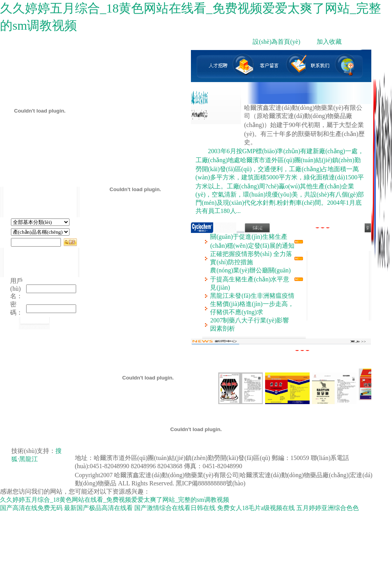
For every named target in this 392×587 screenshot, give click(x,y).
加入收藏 (329, 42)
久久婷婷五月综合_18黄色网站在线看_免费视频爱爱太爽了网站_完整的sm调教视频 (115, 500)
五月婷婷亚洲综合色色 (328, 508)
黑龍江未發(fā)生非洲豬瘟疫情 (252, 296)
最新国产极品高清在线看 (98, 508)
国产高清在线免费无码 (31, 508)
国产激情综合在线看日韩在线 (175, 508)
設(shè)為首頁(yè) (276, 42)
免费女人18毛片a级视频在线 (256, 508)
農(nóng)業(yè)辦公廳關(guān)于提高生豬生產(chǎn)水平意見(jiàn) (250, 279)
